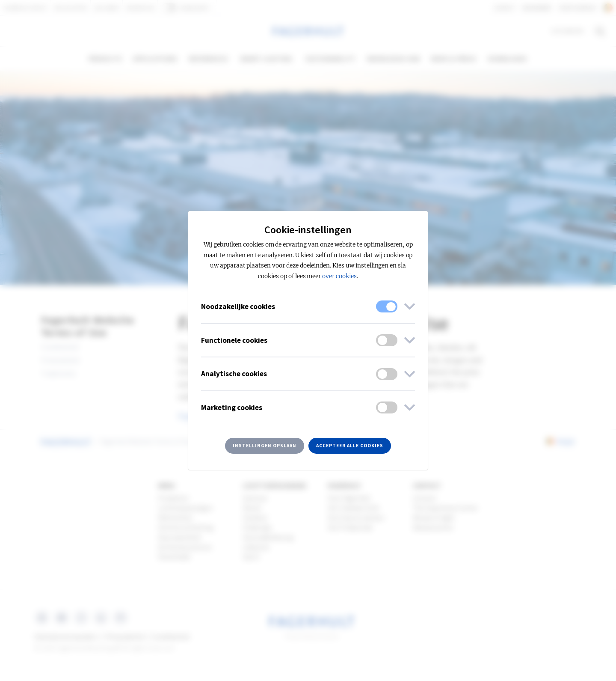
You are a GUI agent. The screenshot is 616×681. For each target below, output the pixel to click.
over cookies (339, 276)
